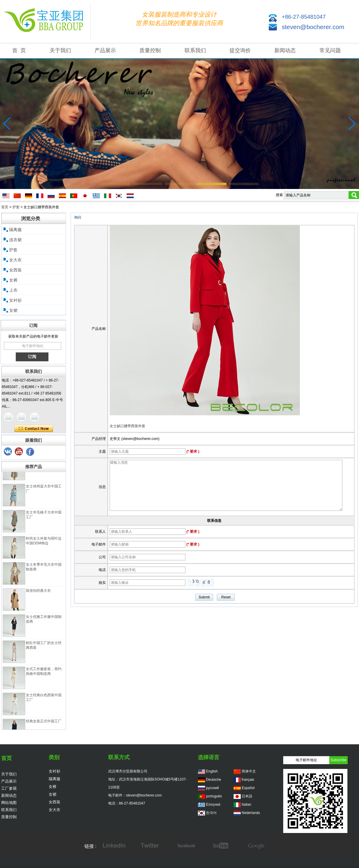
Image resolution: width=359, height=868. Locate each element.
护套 (16, 207)
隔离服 (15, 230)
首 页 (19, 50)
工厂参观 (9, 788)
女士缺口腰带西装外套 (127, 426)
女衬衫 (15, 300)
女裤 (13, 280)
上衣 (13, 290)
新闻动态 (285, 50)
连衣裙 (15, 240)
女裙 (13, 310)
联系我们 (195, 50)
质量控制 (150, 50)
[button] (115, 184)
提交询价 (240, 50)
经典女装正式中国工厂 (44, 724)
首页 (5, 207)
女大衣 (15, 260)
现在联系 (34, 429)
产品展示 (105, 50)
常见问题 (330, 50)
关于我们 (60, 50)
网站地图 (9, 803)
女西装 (15, 270)
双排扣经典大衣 (38, 593)
